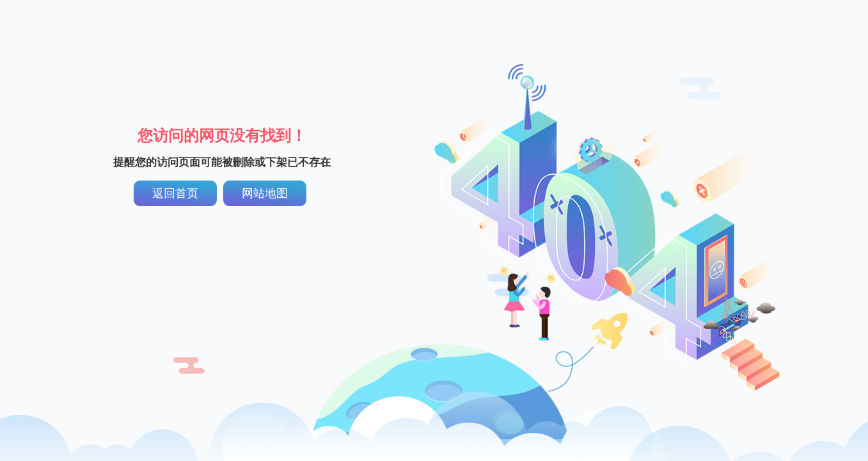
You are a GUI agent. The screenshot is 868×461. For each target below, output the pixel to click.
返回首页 (175, 193)
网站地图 (265, 193)
